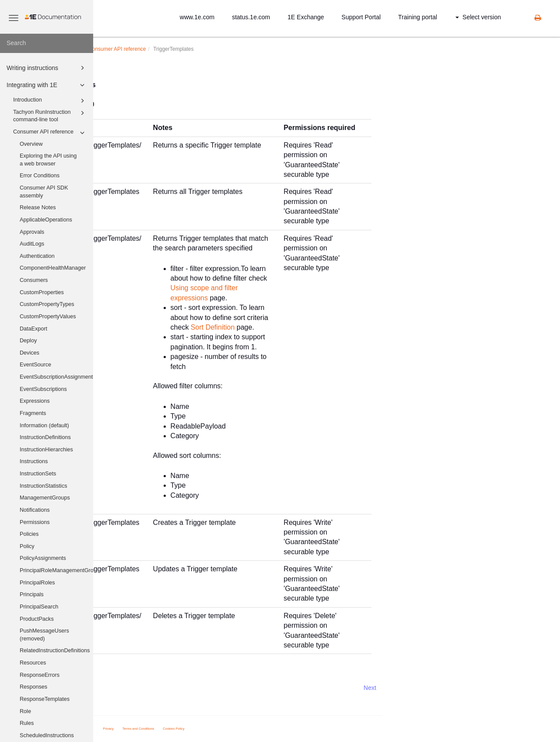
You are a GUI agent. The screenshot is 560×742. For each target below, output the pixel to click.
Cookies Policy (267, 729)
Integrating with (152, 49)
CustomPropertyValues (48, 316)
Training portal (418, 17)
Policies (29, 534)
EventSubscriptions (43, 389)
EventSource (35, 365)
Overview (31, 144)
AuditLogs (32, 244)
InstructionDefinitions (45, 437)
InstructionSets (38, 474)
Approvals (32, 232)
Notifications (35, 510)
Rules (27, 723)
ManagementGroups (45, 498)
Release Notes (38, 207)
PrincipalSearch (39, 607)
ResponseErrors (40, 675)
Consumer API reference (50, 133)
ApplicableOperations (46, 220)
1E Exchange (306, 17)
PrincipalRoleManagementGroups (56, 570)
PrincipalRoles (37, 583)
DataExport (33, 329)
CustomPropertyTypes (47, 304)
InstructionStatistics (44, 486)
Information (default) (44, 426)
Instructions (34, 461)
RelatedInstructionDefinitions (55, 651)
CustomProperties (42, 292)
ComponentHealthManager (53, 268)
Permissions (35, 522)
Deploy (28, 341)
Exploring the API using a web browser (48, 160)
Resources (33, 663)
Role (25, 711)
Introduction (50, 101)
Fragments (33, 413)
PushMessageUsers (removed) (44, 635)
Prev (117, 688)
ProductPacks (37, 619)
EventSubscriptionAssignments (56, 377)
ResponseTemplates (45, 699)
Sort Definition (306, 327)
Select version (478, 17)
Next (463, 688)
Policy (27, 546)
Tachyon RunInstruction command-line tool (50, 116)
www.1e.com (197, 17)
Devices (30, 353)
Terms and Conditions (232, 729)
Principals (32, 594)
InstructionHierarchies (46, 450)
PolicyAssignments (43, 558)
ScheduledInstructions (47, 735)
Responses (33, 687)
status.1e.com (251, 17)
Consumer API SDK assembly (44, 192)
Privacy (202, 729)
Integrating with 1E (47, 85)
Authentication (37, 256)
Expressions (35, 401)
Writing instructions (47, 68)
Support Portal (361, 17)
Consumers (34, 280)
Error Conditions (40, 176)
